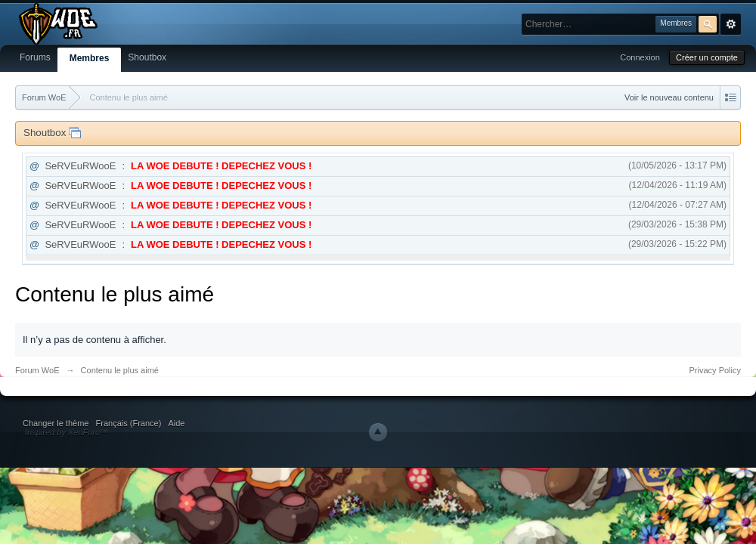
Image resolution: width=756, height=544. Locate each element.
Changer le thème (56, 423)
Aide (176, 423)
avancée (731, 24)
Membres (90, 58)
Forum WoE (37, 370)
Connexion (640, 57)
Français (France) (129, 423)
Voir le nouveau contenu (669, 97)
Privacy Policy (715, 370)
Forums (35, 57)
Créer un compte (707, 57)
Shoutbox (147, 57)
